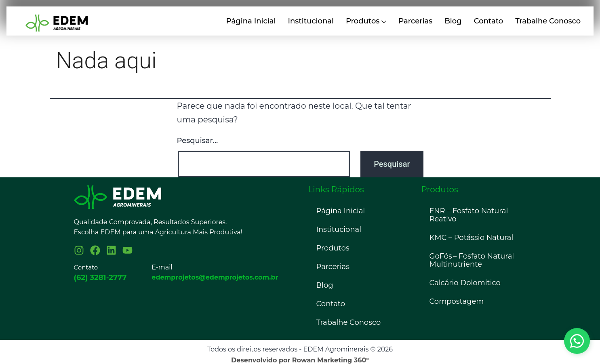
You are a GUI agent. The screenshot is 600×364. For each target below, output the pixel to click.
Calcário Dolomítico (465, 283)
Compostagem (457, 301)
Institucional (311, 21)
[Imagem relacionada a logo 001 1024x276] (57, 23)
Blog (453, 21)
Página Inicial (251, 21)
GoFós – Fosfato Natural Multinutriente (472, 260)
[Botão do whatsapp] (577, 341)
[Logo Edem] (118, 197)
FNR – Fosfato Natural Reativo (469, 215)
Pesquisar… (198, 141)
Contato (489, 21)
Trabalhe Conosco (548, 21)
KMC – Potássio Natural (472, 238)
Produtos (366, 21)
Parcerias (415, 21)
